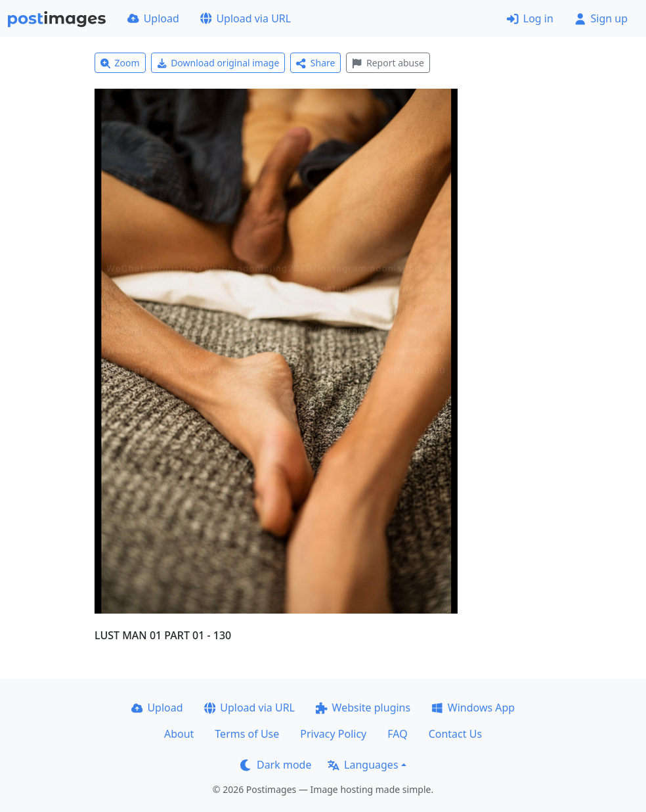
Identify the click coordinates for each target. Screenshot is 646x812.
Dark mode (276, 765)
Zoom (120, 63)
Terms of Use (247, 734)
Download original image (218, 63)
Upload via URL (246, 18)
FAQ (397, 734)
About (179, 734)
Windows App (473, 708)
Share (315, 63)
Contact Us (455, 734)
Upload (153, 18)
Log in (530, 18)
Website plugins (363, 708)
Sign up (601, 18)
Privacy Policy (333, 734)
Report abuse (388, 63)
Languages (363, 765)
